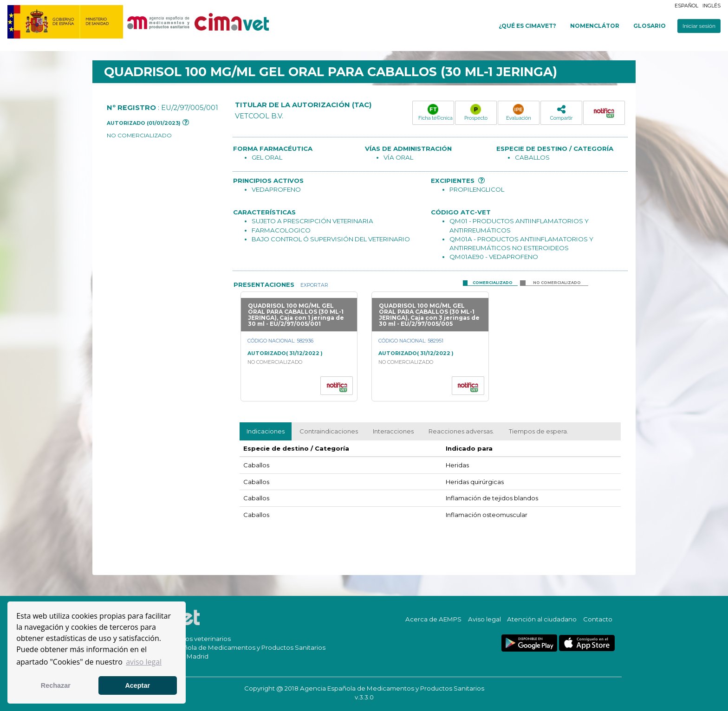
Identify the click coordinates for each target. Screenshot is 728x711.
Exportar (314, 285)
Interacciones (393, 431)
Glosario (650, 26)
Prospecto (476, 112)
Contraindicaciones (329, 431)
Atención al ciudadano (542, 619)
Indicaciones (266, 431)
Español (686, 6)
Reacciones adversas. (461, 431)
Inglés (712, 6)
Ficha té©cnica (435, 112)
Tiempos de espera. (539, 431)
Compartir (561, 113)
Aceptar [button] (137, 685)
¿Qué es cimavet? (527, 26)
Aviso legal (484, 619)
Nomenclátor (595, 26)
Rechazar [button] (56, 685)
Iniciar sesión (699, 26)
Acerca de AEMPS (433, 619)
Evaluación (518, 112)
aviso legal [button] (144, 662)
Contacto (598, 619)
